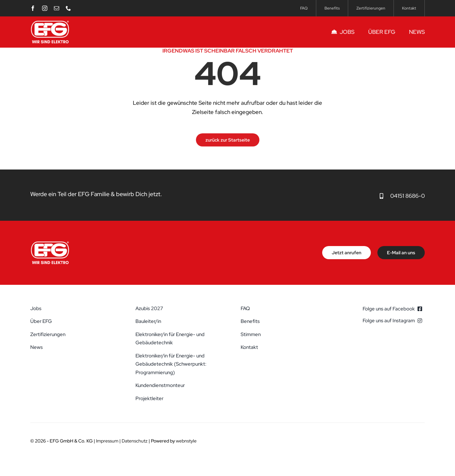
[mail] (57, 8)
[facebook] (33, 8)
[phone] (68, 8)
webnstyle (186, 441)
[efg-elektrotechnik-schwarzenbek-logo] (50, 22)
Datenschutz (135, 441)
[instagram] (45, 8)
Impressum (107, 441)
